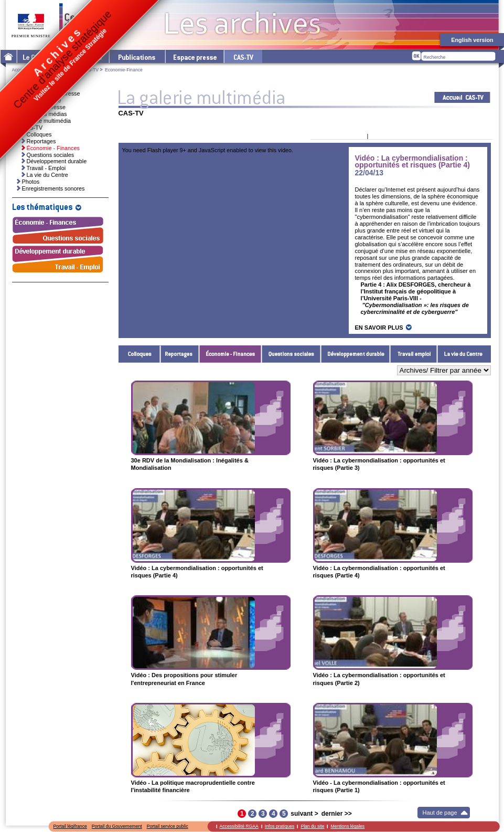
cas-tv (243, 56)
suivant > (304, 814)
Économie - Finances (230, 354)
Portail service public (168, 826)
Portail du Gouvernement (117, 826)
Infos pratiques (280, 826)
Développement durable (356, 354)
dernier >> (337, 814)
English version (472, 40)
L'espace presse (194, 56)
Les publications (137, 56)
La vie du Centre (464, 354)
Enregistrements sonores (53, 188)
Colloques (140, 354)
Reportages (180, 354)
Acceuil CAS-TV (462, 97)
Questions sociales (291, 354)
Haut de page (440, 813)
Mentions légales (347, 826)
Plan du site (312, 826)
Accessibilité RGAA (239, 826)
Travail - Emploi (414, 354)
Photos (31, 182)
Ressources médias (42, 114)
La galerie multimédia (44, 121)
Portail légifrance (70, 826)
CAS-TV (90, 70)
